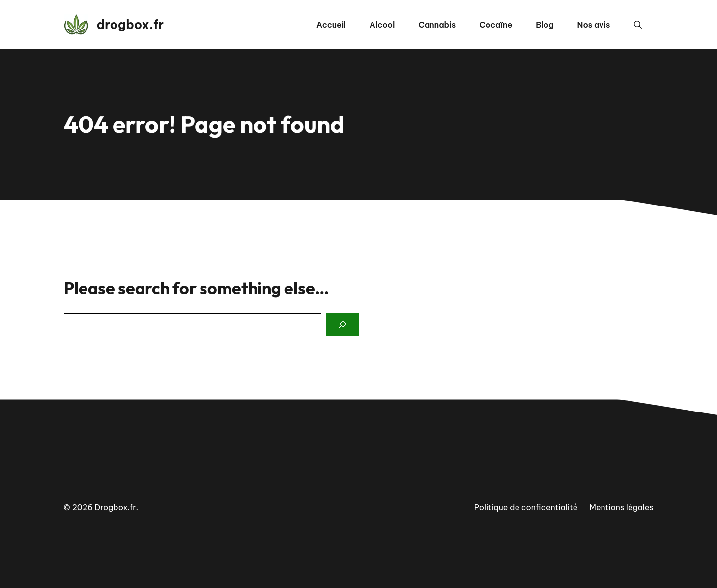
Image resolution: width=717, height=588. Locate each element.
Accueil (331, 25)
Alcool (382, 25)
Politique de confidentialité (526, 507)
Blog (545, 25)
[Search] (343, 325)
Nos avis (594, 25)
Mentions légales (621, 507)
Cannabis (437, 25)
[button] (638, 25)
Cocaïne (496, 25)
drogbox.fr (130, 25)
